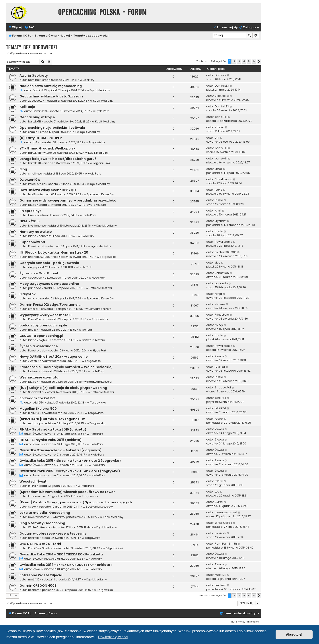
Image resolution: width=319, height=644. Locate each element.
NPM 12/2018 (30, 221)
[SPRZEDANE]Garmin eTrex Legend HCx (52, 419)
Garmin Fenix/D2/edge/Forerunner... (51, 305)
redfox (32, 423)
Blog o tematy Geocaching (42, 523)
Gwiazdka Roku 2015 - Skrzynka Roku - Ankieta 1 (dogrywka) (70, 471)
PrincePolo (35, 319)
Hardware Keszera (94, 205)
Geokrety (89, 80)
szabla (33, 132)
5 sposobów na (32, 242)
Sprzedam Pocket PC (37, 398)
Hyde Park (102, 111)
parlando (35, 288)
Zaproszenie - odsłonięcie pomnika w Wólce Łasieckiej (66, 367)
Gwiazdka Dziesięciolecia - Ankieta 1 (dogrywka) (61, 450)
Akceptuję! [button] (294, 634)
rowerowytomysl (39, 517)
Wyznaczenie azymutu (39, 377)
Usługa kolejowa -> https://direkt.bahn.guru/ (58, 159)
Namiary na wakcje (36, 232)
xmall (32, 174)
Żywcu (33, 361)
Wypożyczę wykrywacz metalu (46, 315)
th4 (35, 142)
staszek (33, 309)
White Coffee (37, 527)
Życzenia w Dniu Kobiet (39, 273)
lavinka (33, 371)
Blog (23, 169)
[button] (259, 62)
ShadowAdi (36, 392)
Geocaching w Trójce (37, 117)
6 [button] (254, 61)
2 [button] (234, 61)
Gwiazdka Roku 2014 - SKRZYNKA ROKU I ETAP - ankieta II (66, 565)
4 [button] (244, 61)
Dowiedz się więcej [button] (113, 637)
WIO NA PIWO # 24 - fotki (40, 544)
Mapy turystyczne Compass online (49, 284)
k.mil (31, 215)
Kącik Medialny (100, 90)
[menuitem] (29, 28)
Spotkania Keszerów (100, 194)
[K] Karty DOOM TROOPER (41, 138)
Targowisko (97, 142)
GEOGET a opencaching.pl (41, 336)
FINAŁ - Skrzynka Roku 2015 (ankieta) (51, 440)
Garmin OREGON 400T (38, 586)
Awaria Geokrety (34, 76)
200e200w (35, 101)
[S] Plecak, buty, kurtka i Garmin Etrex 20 (54, 252)
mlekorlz (34, 538)
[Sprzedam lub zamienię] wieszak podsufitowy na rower (67, 492)
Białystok (28, 294)
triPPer (32, 486)
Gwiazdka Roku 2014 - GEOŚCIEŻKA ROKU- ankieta (61, 554)
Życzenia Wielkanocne (39, 346)
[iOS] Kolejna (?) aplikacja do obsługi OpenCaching (63, 388)
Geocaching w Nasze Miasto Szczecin (51, 96)
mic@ (32, 330)
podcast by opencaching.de (43, 325)
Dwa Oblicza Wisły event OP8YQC (48, 190)
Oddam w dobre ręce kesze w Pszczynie (53, 533)
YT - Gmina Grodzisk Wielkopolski (48, 148)
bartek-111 (34, 121)
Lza (30, 496)
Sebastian (35, 278)
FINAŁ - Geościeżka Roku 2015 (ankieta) (53, 429)
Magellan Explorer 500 (38, 409)
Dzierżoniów (30, 180)
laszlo (32, 205)
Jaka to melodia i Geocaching (45, 513)
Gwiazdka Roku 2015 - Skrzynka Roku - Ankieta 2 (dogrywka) (70, 461)
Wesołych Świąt (33, 481)
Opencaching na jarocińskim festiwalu (52, 128)
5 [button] (249, 61)
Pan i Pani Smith (39, 548)
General (87, 330)
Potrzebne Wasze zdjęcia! (41, 575)
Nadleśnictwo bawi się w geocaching (51, 86)
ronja (32, 298)
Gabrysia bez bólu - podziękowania (49, 263)
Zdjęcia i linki (101, 163)
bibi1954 (38, 402)
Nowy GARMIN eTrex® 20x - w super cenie (54, 357)
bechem (34, 590)
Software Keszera (100, 288)
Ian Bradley (252, 622)
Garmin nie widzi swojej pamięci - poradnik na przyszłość (68, 200)
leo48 (32, 194)
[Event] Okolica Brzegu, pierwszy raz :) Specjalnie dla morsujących (76, 502)
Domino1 (34, 80)
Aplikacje (27, 107)
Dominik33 (40, 90)
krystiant (34, 226)
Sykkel (32, 507)
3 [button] (239, 61)
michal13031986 (39, 257)
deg (31, 267)
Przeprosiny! (30, 211)
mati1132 (34, 579)
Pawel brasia (37, 184)
